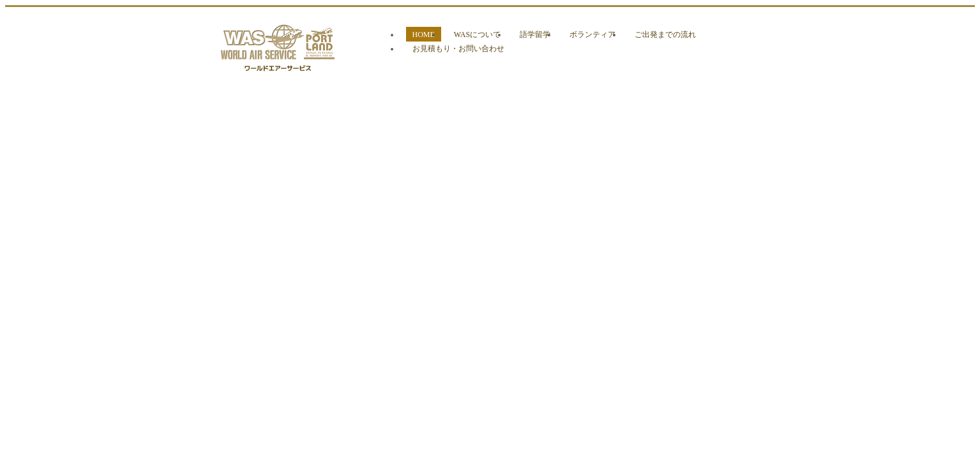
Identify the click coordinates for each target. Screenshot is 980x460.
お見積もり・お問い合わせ (458, 49)
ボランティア (592, 34)
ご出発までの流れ (665, 34)
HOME (424, 34)
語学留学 (535, 34)
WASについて (477, 34)
